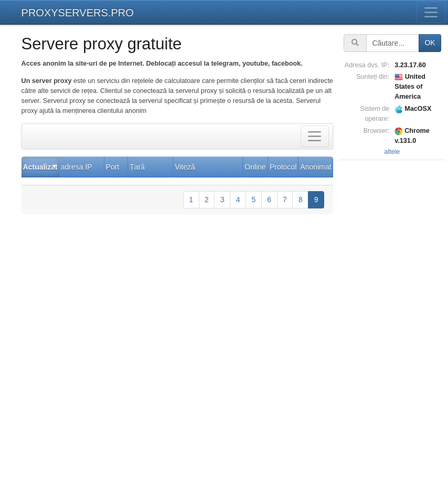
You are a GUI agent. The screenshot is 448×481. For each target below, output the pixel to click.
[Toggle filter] (315, 136)
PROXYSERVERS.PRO (78, 13)
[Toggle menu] (431, 12)
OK (430, 43)
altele (392, 152)
